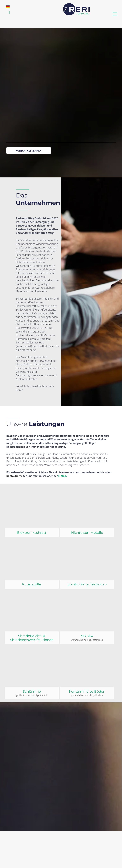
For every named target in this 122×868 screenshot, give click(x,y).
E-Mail (62, 476)
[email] (9, 13)
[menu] (115, 14)
